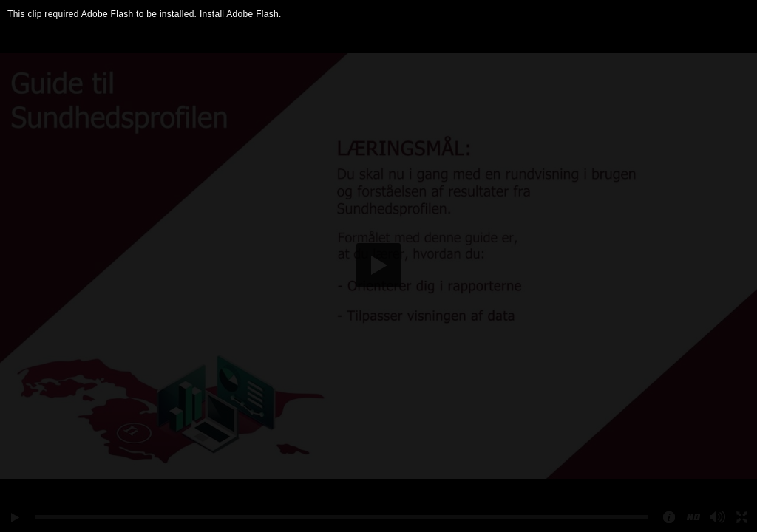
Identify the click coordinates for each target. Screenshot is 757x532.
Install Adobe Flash (239, 14)
